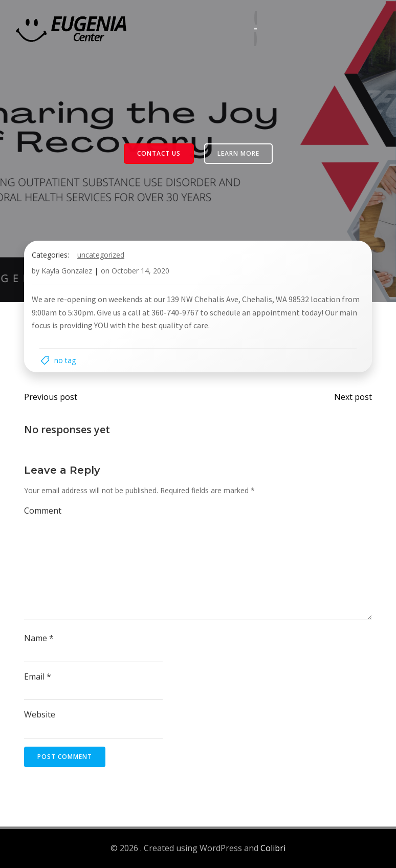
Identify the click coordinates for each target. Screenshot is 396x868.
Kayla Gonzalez (67, 271)
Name (39, 638)
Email (38, 676)
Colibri (273, 848)
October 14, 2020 (140, 271)
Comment (43, 511)
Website (40, 714)
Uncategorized (101, 255)
